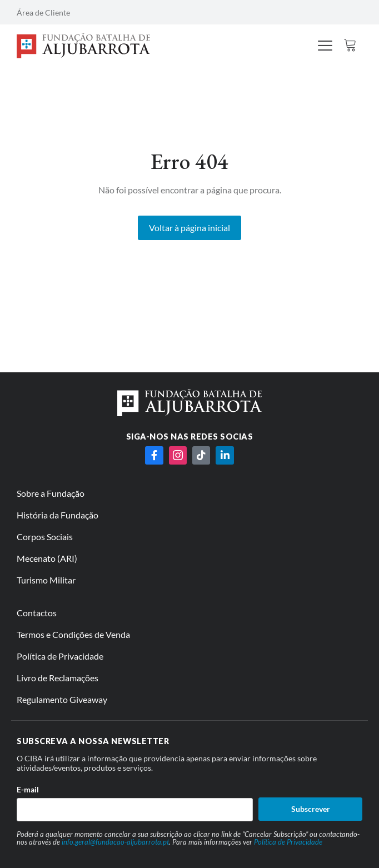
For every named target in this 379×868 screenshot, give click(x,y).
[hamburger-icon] (325, 47)
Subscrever (311, 809)
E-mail (28, 789)
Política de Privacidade (288, 842)
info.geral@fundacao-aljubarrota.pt (115, 842)
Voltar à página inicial (189, 228)
